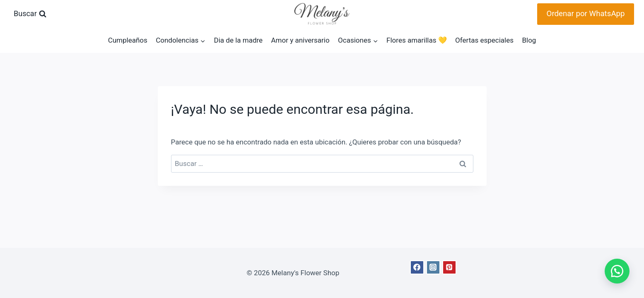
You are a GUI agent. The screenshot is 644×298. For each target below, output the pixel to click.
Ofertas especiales (484, 40)
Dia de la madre (239, 40)
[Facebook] (417, 267)
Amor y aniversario (300, 40)
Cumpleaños (128, 40)
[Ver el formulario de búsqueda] (30, 14)
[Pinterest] (449, 267)
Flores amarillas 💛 (417, 40)
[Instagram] (433, 267)
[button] (615, 269)
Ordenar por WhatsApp (586, 14)
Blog (529, 40)
